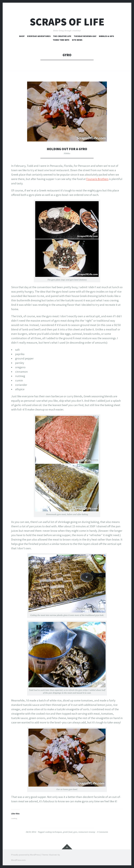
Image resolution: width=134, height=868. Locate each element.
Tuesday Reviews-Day (85, 36)
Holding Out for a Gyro (67, 149)
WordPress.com (18, 860)
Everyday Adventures (39, 36)
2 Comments (102, 832)
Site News (77, 40)
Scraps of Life (67, 22)
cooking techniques (53, 832)
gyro (75, 832)
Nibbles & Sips (106, 36)
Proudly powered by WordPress (26, 855)
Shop (22, 36)
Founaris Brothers (97, 179)
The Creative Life (62, 36)
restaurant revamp (87, 832)
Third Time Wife (61, 40)
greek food (68, 832)
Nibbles (67, 153)
